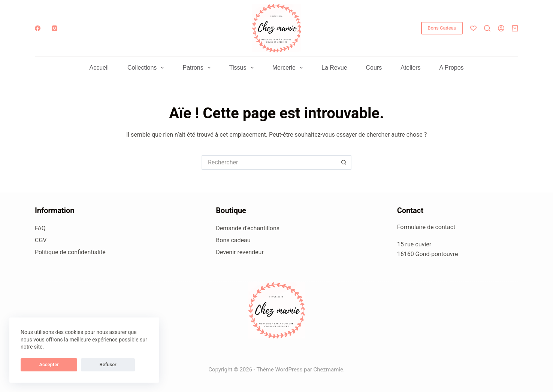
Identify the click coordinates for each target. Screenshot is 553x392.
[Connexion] (501, 28)
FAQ (40, 228)
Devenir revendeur (240, 252)
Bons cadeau (233, 240)
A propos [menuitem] (452, 68)
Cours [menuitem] (374, 68)
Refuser (75, 364)
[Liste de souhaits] (473, 28)
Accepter (38, 364)
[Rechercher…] (269, 162)
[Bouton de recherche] (344, 162)
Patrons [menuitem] (198, 68)
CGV (41, 240)
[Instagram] (55, 28)
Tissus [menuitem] (243, 68)
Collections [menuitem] (147, 68)
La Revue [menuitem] (334, 68)
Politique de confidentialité (70, 252)
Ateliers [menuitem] (410, 68)
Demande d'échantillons (248, 228)
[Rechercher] (487, 28)
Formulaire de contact (426, 227)
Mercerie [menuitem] (289, 68)
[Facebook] (38, 28)
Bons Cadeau (442, 28)
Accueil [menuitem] (99, 68)
